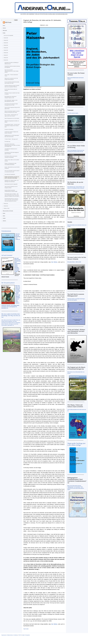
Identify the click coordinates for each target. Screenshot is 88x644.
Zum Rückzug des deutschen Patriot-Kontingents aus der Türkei (11, 104)
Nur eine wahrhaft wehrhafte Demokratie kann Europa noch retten (12, 83)
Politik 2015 (6, 60)
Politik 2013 (6, 206)
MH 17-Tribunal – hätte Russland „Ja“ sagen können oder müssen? (11, 115)
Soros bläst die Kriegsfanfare (10, 174)
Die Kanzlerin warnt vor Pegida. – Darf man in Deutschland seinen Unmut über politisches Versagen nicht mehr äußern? (12, 195)
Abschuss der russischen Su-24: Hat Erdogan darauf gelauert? (11, 79)
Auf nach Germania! (7, 255)
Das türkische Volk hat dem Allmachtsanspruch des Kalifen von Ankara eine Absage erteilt (12, 145)
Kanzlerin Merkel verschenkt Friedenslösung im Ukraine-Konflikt (11, 191)
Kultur (4, 213)
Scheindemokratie (6, 231)
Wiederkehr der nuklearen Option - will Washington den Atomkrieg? (11, 181)
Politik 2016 (6, 58)
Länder (4, 218)
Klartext (4, 28)
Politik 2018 (6, 53)
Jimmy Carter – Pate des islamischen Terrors (11, 75)
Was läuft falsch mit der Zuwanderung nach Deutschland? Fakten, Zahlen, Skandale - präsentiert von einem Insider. (18, 265)
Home (4, 26)
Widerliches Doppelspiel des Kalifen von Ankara (12, 121)
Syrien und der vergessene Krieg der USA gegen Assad (12, 108)
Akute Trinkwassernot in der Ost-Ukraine (12, 118)
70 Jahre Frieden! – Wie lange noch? (11, 139)
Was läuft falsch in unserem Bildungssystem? (76, 295)
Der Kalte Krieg (7, 142)
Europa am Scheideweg (9, 129)
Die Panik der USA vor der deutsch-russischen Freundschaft (11, 157)
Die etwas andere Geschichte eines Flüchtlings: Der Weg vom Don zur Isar (11, 316)
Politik (4, 33)
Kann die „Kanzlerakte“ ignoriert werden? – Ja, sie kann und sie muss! (12, 171)
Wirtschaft (5, 30)
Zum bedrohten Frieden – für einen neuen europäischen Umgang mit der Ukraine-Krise (12, 126)
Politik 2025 (6, 40)
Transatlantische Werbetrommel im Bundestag (11, 149)
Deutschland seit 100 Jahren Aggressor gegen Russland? (12, 153)
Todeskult (70, 110)
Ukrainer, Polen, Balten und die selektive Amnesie (12, 160)
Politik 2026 (6, 38)
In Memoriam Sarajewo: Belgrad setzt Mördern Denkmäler (11, 132)
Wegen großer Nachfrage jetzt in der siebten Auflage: (76, 444)
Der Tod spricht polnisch (8, 283)
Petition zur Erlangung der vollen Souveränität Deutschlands (10, 164)
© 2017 (20, 635)
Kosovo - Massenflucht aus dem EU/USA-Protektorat (12, 168)
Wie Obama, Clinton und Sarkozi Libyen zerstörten (75, 406)
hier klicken (54, 262)
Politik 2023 (6, 45)
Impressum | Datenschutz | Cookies (9, 635)
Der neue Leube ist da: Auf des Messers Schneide (77, 258)
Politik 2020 (6, 48)
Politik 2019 (6, 50)
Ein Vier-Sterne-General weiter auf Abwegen (11, 90)
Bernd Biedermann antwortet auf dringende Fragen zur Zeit (10, 97)
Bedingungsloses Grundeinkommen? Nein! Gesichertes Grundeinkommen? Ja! (77, 480)
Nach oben (26, 629)
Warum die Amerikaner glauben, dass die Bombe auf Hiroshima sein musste (12, 112)
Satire (4, 216)
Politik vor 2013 (6, 208)
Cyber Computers (26, 635)
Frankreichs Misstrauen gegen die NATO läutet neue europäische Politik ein (12, 86)
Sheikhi (70, 222)
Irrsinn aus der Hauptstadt (8, 35)
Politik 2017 (6, 55)
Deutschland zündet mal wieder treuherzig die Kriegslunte (12, 67)
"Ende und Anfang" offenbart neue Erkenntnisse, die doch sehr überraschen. (76, 331)
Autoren (4, 221)
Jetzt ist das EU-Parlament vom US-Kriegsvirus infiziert (11, 187)
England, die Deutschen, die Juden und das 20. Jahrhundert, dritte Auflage (12, 177)
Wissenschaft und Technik (8, 211)
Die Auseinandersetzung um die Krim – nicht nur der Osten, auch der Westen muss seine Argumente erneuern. (12, 200)
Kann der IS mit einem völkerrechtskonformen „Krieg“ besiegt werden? (11, 71)
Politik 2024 (6, 43)
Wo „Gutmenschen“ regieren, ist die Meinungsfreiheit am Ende (11, 101)
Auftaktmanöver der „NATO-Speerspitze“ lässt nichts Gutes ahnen (12, 136)
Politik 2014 (6, 204)
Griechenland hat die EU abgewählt (11, 184)
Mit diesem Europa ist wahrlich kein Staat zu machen (12, 93)
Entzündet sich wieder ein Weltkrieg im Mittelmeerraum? (12, 63)
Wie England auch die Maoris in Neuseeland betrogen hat (76, 368)
